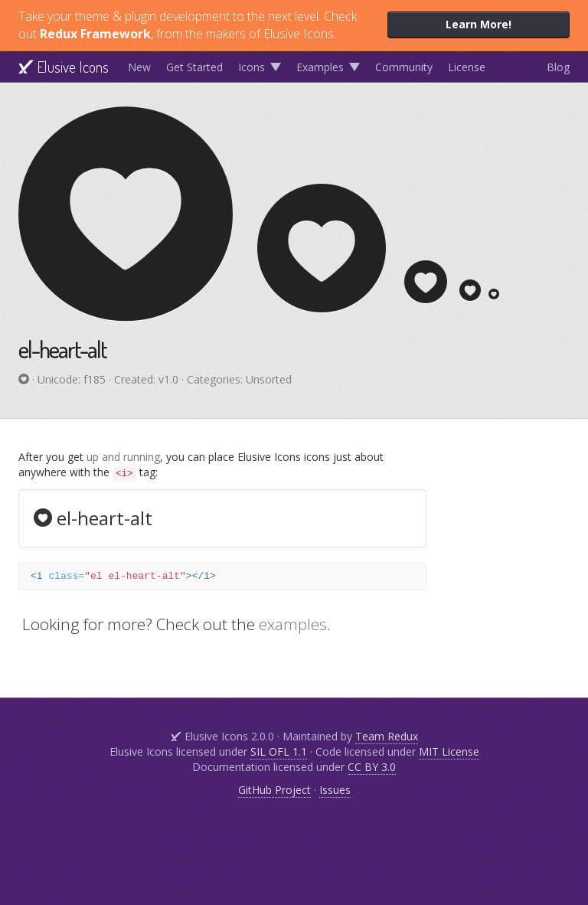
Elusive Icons (64, 67)
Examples (320, 67)
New (139, 67)
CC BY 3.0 (372, 767)
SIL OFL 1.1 (279, 751)
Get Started (194, 67)
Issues (335, 790)
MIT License (449, 751)
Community (404, 67)
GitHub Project (274, 790)
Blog (558, 67)
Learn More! (479, 24)
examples (293, 624)
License (467, 67)
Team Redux (387, 736)
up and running (123, 457)
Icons (252, 67)
